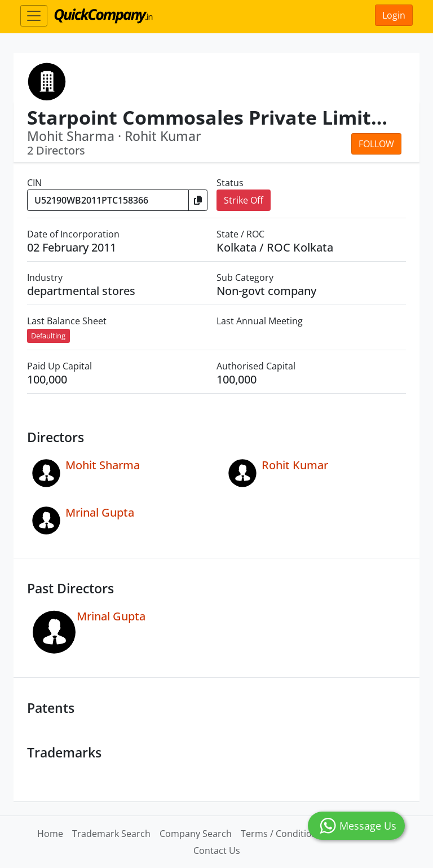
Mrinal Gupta (100, 512)
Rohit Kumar (295, 465)
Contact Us (217, 851)
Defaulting (48, 336)
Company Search (196, 834)
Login (394, 15)
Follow (376, 144)
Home (50, 834)
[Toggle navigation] (34, 16)
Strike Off (244, 200)
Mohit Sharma (103, 465)
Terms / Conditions (281, 834)
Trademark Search (111, 834)
